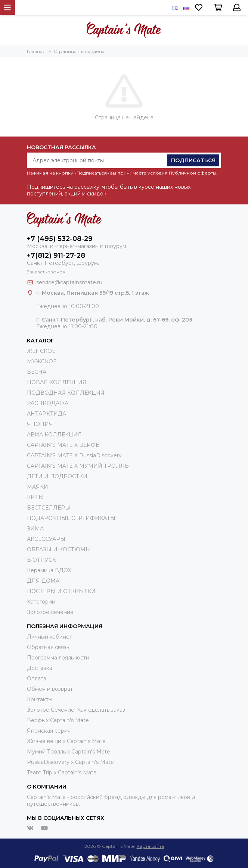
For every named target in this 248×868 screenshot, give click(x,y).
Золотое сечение (50, 612)
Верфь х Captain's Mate (58, 720)
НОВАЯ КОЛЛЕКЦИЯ (57, 382)
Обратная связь (48, 647)
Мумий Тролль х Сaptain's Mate (69, 752)
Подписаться (193, 160)
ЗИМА (35, 529)
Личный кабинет (49, 637)
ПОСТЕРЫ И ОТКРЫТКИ (61, 591)
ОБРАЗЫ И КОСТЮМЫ (59, 549)
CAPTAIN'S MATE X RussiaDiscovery (74, 455)
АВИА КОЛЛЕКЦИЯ (54, 435)
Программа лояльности (58, 658)
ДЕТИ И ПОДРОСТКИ (57, 476)
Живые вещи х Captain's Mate (66, 741)
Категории (41, 602)
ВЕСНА (37, 372)
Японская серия (49, 731)
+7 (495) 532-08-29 (60, 239)
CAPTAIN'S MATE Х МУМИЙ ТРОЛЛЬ (78, 466)
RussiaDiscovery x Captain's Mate (70, 762)
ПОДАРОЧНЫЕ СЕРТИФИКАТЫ (71, 518)
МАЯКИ (38, 487)
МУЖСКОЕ (42, 361)
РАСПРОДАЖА (48, 403)
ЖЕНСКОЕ (41, 351)
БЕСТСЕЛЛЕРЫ (49, 508)
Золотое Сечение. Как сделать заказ (76, 710)
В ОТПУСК (41, 560)
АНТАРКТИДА (46, 414)
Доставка (40, 668)
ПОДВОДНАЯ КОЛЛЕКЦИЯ (66, 393)
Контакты (40, 699)
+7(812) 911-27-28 (56, 256)
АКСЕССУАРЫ (46, 539)
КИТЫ (35, 497)
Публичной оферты (193, 173)
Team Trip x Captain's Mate (62, 773)
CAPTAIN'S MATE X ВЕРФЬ (63, 445)
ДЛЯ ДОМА (43, 581)
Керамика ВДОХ (49, 570)
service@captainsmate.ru (69, 282)
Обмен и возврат (50, 689)
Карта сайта (150, 846)
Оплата (37, 679)
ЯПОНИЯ (40, 424)
